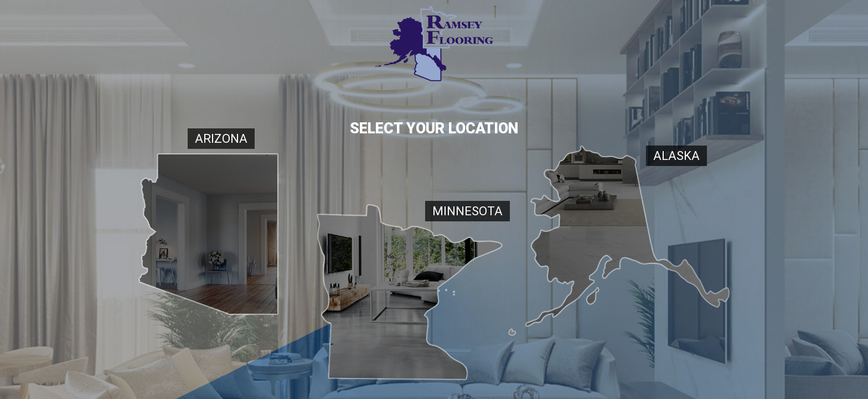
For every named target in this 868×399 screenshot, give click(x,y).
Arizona (221, 139)
